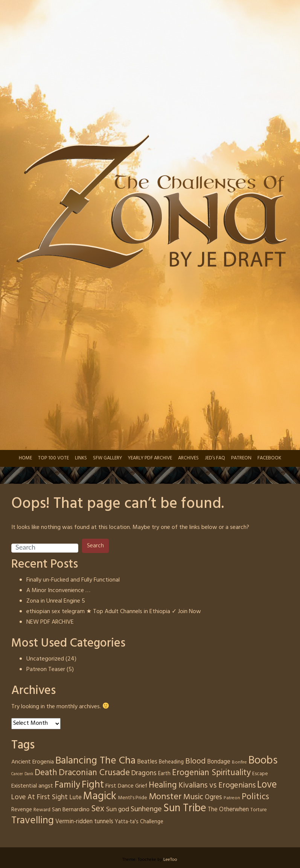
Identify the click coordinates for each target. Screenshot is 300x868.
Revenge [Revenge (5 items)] (22, 810)
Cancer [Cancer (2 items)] (17, 774)
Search (95, 546)
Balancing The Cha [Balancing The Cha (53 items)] (95, 761)
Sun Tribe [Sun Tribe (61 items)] (185, 808)
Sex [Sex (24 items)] (98, 809)
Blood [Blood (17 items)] (195, 762)
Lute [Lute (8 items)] (75, 798)
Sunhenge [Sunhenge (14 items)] (146, 809)
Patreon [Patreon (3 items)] (232, 798)
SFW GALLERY (107, 458)
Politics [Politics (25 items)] (255, 797)
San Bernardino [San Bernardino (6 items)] (71, 810)
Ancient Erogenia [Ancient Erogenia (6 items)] (33, 762)
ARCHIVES (188, 458)
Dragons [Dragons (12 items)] (144, 773)
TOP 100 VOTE (53, 458)
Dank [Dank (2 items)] (29, 774)
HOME (25, 458)
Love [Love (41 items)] (267, 785)
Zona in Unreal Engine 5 (56, 601)
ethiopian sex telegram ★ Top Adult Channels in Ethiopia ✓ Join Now (114, 612)
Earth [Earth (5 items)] (164, 774)
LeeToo (170, 860)
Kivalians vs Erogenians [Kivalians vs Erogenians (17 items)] (217, 786)
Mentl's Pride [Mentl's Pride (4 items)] (132, 798)
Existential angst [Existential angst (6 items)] (32, 786)
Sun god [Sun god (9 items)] (117, 810)
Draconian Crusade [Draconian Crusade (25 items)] (94, 773)
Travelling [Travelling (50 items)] (33, 821)
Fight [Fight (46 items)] (93, 785)
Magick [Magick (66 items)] (100, 796)
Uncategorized (45, 659)
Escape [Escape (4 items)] (260, 774)
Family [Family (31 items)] (67, 785)
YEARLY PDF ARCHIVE (150, 458)
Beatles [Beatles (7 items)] (147, 762)
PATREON (241, 458)
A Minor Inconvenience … (58, 591)
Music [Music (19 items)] (193, 797)
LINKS (81, 458)
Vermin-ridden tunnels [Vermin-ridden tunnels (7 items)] (84, 822)
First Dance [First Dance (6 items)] (120, 786)
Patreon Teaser (46, 670)
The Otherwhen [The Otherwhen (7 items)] (228, 810)
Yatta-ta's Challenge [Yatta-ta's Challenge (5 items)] (139, 822)
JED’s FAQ (215, 458)
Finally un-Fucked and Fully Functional (73, 580)
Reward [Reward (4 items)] (42, 810)
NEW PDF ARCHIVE (50, 622)
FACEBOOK (269, 458)
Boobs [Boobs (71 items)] (263, 761)
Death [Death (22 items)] (46, 773)
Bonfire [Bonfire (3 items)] (239, 762)
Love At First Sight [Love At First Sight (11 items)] (40, 797)
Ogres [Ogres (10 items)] (213, 798)
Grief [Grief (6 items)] (141, 786)
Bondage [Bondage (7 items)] (219, 762)
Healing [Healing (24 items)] (163, 785)
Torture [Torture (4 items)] (259, 810)
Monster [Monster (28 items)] (165, 797)
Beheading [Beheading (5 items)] (171, 762)
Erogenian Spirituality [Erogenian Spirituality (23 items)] (211, 773)
